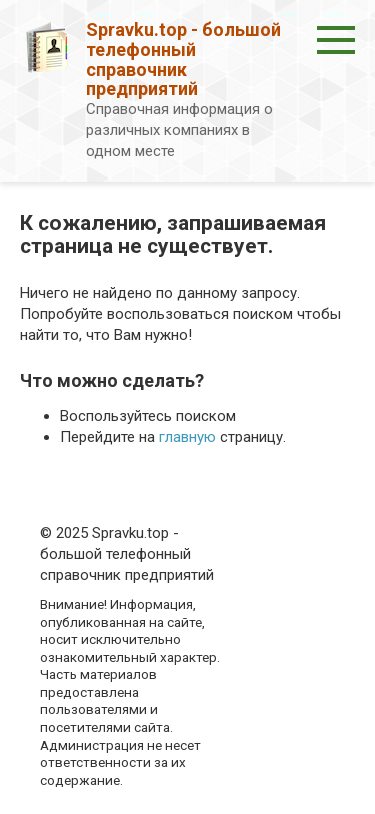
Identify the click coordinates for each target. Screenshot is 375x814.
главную (187, 437)
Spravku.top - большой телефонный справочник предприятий (183, 59)
